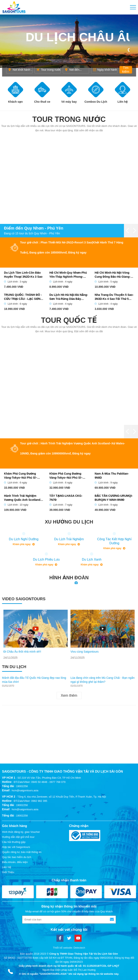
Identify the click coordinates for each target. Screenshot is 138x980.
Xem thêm (69, 695)
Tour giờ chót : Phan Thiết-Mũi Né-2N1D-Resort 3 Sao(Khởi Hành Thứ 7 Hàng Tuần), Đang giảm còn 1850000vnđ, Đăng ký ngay (72, 247)
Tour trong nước (69, 119)
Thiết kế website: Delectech (69, 948)
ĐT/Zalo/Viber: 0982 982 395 (30, 801)
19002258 (22, 786)
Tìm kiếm (126, 70)
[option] (36, 635)
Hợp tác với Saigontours (16, 847)
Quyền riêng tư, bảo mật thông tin (22, 852)
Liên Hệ (7, 867)
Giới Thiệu (8, 872)
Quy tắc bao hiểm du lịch (17, 857)
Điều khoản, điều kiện (15, 862)
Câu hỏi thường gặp (14, 842)
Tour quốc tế (69, 320)
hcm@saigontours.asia (25, 790)
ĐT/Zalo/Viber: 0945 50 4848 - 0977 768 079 (40, 782)
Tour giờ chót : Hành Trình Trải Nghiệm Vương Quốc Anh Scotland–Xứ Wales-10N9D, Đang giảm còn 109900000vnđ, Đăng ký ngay (73, 448)
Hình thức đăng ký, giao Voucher (21, 832)
